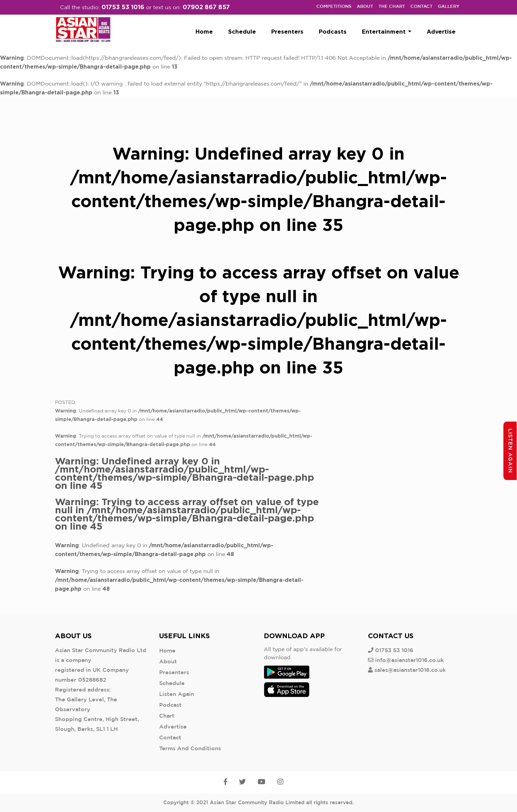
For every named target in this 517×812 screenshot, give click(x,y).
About (365, 7)
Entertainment (386, 31)
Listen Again (177, 694)
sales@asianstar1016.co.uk (410, 670)
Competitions (334, 7)
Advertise (441, 31)
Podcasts (333, 31)
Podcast (170, 705)
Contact (421, 7)
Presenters (287, 31)
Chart (167, 716)
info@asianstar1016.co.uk (409, 660)
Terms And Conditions (190, 749)
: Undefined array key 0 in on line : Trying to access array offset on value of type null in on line (187, 493)
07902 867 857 (206, 7)
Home (204, 31)
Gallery (449, 7)
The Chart (392, 7)
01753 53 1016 (123, 7)
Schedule (242, 31)
